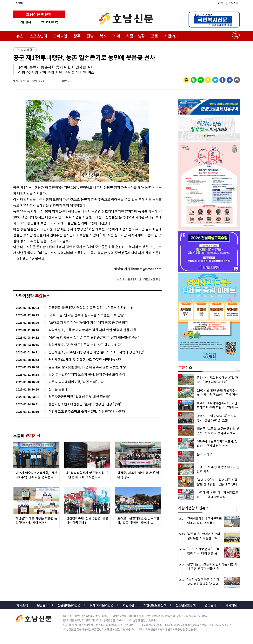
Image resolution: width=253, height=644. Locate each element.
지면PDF (171, 36)
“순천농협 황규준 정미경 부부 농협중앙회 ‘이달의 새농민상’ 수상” (94, 337)
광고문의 (211, 605)
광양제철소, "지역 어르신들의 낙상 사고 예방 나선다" (85, 345)
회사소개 (22, 605)
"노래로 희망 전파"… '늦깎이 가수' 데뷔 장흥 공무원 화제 (88, 322)
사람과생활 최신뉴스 (193, 508)
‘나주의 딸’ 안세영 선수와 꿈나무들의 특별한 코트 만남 (86, 315)
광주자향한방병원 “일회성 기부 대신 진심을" (80, 397)
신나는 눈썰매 (58, 389)
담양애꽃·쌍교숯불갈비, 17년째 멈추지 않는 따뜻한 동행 (87, 367)
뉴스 (20, 36)
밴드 (219, 7)
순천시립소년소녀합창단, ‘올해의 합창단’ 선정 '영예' (85, 404)
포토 (154, 36)
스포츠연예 (38, 36)
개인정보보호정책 (155, 605)
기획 (116, 36)
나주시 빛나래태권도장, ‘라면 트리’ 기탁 (76, 382)
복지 (103, 36)
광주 (77, 36)
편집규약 (43, 605)
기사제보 (231, 605)
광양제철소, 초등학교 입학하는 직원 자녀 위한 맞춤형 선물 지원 (92, 330)
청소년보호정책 (186, 605)
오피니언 (60, 36)
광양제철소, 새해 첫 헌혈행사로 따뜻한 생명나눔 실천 (85, 360)
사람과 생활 (135, 36)
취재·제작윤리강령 (102, 605)
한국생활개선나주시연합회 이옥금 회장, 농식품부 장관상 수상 (91, 308)
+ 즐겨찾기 (19, 3)
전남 (90, 36)
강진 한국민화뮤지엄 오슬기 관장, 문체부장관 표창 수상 (87, 374)
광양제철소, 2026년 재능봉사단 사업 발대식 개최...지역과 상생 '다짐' (96, 352)
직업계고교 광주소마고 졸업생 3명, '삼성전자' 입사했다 (87, 411)
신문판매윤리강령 (69, 605)
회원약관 (128, 605)
